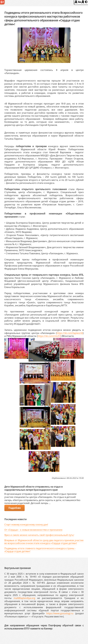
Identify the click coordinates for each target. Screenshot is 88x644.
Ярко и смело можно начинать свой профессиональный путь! (39, 535)
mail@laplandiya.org (24, 598)
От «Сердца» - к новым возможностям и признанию (33, 530)
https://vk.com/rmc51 (49, 336)
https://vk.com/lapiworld (70, 333)
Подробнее (15, 508)
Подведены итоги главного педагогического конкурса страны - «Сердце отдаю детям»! (40, 550)
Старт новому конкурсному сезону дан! (26, 525)
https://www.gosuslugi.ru (60, 613)
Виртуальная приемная (18, 568)
